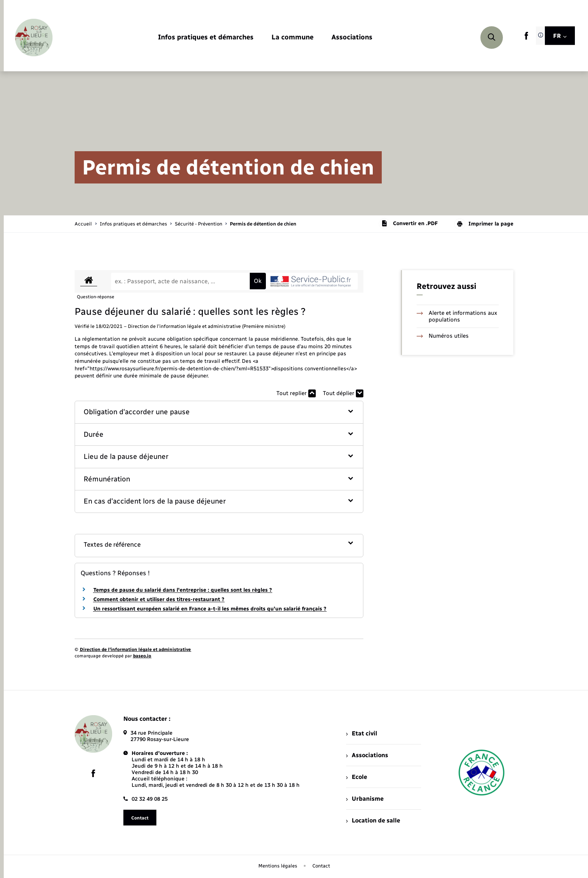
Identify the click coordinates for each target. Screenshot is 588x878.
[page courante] (263, 224)
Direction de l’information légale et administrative (135, 649)
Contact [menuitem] (321, 866)
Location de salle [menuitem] (373, 820)
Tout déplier (343, 393)
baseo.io (142, 656)
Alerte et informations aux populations (457, 316)
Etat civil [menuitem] (362, 733)
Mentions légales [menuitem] (278, 866)
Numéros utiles (443, 336)
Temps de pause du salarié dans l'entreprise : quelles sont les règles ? (183, 590)
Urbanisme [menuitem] (365, 799)
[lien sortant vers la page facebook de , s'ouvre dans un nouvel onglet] (526, 38)
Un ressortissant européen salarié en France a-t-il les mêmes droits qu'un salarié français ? (210, 609)
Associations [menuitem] (367, 755)
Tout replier (296, 393)
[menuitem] (206, 38)
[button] (219, 412)
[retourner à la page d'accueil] (34, 38)
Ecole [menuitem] (357, 777)
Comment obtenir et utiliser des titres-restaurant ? (159, 599)
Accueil (83, 224)
